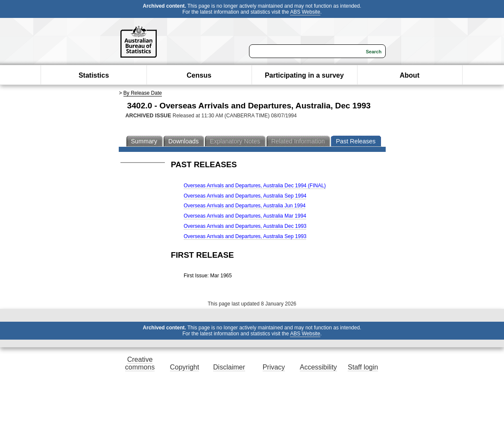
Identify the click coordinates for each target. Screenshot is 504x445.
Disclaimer (229, 367)
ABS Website (305, 12)
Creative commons (140, 363)
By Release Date (143, 93)
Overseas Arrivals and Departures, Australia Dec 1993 (245, 226)
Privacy (274, 367)
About (410, 75)
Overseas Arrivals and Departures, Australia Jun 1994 (245, 206)
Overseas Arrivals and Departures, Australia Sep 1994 (245, 196)
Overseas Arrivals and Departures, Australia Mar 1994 (245, 216)
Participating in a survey (304, 75)
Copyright (185, 367)
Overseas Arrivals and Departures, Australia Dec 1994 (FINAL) (255, 186)
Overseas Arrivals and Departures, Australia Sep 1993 (245, 236)
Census (199, 75)
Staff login (363, 367)
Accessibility (318, 367)
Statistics (94, 75)
